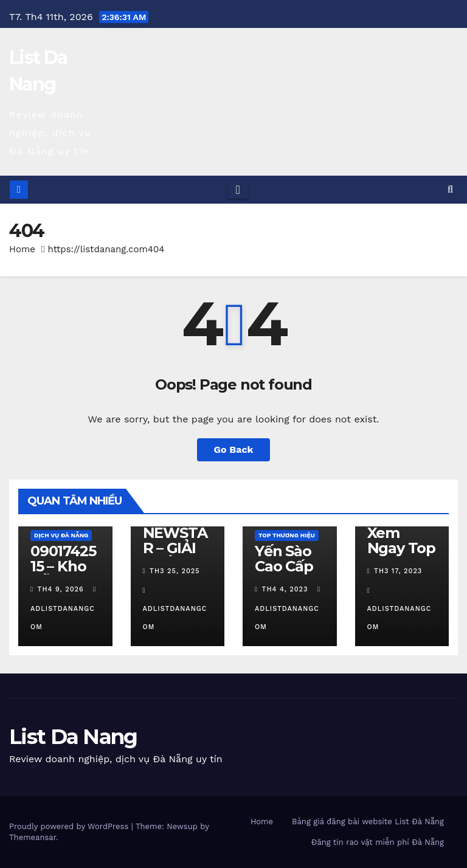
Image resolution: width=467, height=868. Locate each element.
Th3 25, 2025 (175, 571)
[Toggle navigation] (237, 190)
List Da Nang (73, 737)
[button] (450, 189)
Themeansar (33, 837)
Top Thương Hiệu (287, 535)
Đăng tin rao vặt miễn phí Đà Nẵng (378, 842)
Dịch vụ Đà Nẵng (61, 535)
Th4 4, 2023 (285, 589)
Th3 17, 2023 (398, 571)
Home (22, 249)
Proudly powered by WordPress (70, 826)
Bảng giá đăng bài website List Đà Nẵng (368, 821)
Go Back (234, 449)
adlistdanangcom (64, 608)
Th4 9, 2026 (61, 589)
